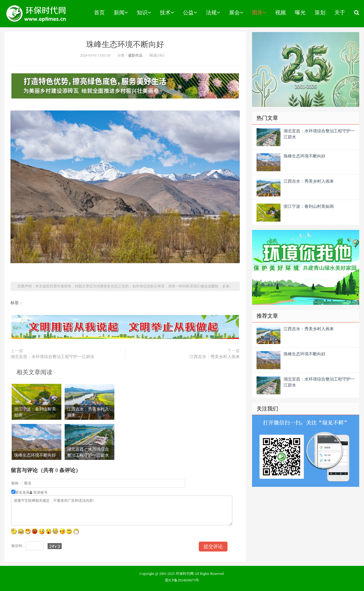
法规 (213, 13)
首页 (99, 13)
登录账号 (39, 493)
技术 (167, 13)
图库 (259, 13)
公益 (190, 13)
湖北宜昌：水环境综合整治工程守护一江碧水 (52, 357)
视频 (280, 13)
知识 (144, 13)
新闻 (121, 13)
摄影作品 (135, 55)
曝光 (300, 13)
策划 (320, 13)
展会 (236, 13)
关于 (340, 13)
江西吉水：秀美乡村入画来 (215, 357)
